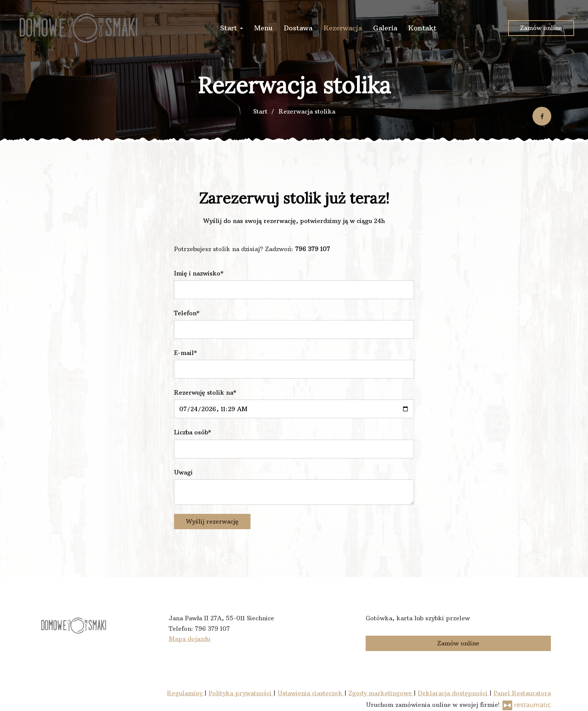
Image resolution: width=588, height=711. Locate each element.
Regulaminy (186, 693)
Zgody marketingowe (381, 693)
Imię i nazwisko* (199, 273)
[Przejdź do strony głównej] (80, 28)
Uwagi (183, 472)
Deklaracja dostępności (454, 693)
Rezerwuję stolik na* (205, 392)
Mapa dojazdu (190, 639)
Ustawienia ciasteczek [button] (311, 693)
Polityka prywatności (241, 693)
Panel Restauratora (522, 693)
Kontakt (422, 28)
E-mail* (185, 353)
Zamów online (541, 28)
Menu (263, 28)
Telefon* (187, 313)
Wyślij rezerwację (212, 521)
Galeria (385, 28)
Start (232, 28)
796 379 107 (212, 629)
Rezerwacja (343, 28)
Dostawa (298, 28)
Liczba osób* (193, 432)
